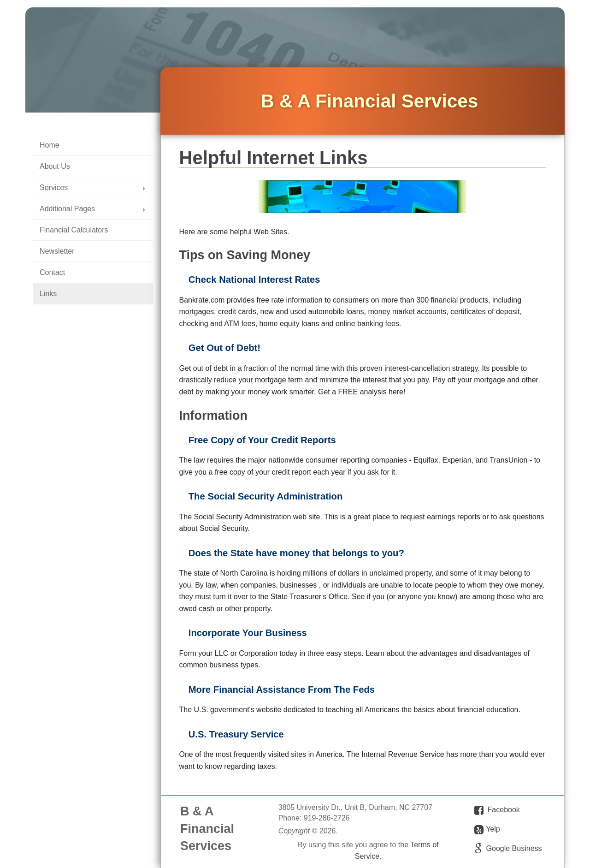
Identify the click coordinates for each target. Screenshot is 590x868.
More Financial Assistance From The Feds (282, 690)
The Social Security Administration (266, 496)
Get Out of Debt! (224, 348)
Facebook (504, 810)
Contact (52, 272)
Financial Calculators (74, 230)
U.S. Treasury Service (236, 734)
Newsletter (57, 251)
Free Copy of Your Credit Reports (262, 440)
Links (48, 294)
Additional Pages (67, 209)
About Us (55, 166)
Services (54, 187)
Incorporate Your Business (248, 633)
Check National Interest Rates (254, 279)
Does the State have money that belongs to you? (296, 553)
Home (50, 145)
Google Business (514, 848)
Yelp (487, 830)
